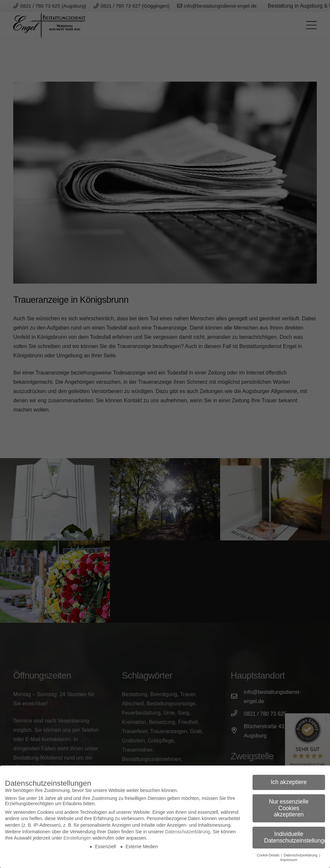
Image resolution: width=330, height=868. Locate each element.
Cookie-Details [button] (269, 855)
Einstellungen (77, 838)
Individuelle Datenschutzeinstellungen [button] (295, 837)
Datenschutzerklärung (188, 832)
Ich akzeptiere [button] (289, 782)
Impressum (289, 860)
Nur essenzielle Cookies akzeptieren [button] (289, 808)
